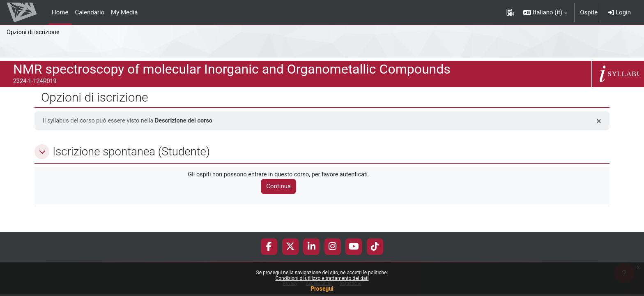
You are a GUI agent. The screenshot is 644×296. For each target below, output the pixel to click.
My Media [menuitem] (124, 12)
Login (619, 12)
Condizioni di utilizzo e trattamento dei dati (322, 278)
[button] (545, 12)
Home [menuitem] (60, 12)
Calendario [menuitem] (90, 12)
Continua (282, 187)
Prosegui (322, 289)
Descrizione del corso (189, 121)
